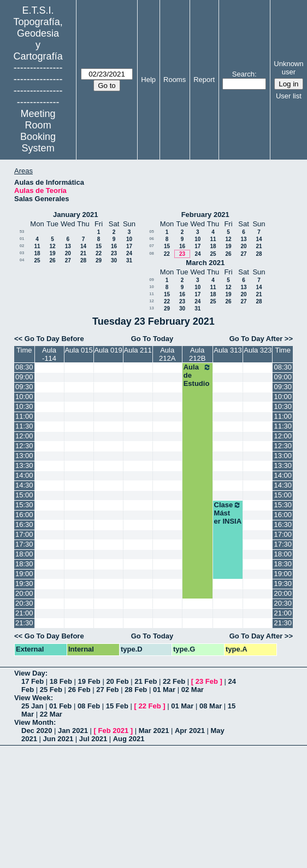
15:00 (24, 495)
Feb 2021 (114, 731)
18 (37, 253)
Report (204, 80)
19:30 (24, 583)
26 (52, 260)
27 (68, 260)
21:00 (24, 613)
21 (83, 253)
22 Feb (174, 681)
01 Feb (60, 706)
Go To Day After (256, 339)
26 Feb (79, 690)
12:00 (24, 436)
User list (289, 96)
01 (22, 239)
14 (83, 246)
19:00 (24, 574)
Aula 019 (108, 350)
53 (22, 231)
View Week (33, 698)
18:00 (24, 554)
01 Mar (164, 690)
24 (129, 253)
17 (129, 246)
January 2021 (75, 215)
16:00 (24, 515)
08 (152, 253)
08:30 (24, 367)
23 (114, 253)
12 (52, 246)
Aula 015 (78, 350)
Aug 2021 (129, 739)
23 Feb (207, 681)
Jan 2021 (73, 731)
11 (37, 246)
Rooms (175, 80)
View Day (30, 673)
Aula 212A (167, 354)
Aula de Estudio (197, 375)
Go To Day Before (54, 339)
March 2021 (205, 263)
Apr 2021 (190, 731)
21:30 (24, 623)
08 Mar (211, 706)
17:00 (24, 534)
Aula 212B (197, 354)
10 (129, 239)
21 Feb (146, 681)
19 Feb (89, 681)
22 (99, 253)
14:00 (24, 475)
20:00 (24, 593)
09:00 (24, 377)
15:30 (24, 505)
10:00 (24, 397)
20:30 (24, 603)
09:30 (24, 387)
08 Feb (89, 706)
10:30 (24, 406)
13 (68, 246)
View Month (34, 722)
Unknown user (288, 68)
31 (129, 260)
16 (114, 246)
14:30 (24, 485)
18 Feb (61, 681)
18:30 (24, 564)
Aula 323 (258, 350)
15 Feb (117, 706)
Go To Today (152, 339)
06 (152, 239)
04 (22, 260)
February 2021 (205, 215)
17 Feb (33, 681)
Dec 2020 (37, 731)
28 (83, 260)
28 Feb (136, 690)
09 (152, 280)
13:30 (24, 465)
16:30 (24, 524)
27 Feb (107, 690)
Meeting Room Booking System (38, 131)
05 (152, 231)
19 (52, 253)
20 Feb (117, 681)
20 (68, 253)
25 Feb (51, 690)
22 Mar (51, 714)
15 (99, 246)
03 (22, 253)
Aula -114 (49, 354)
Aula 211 (137, 350)
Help (148, 80)
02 (22, 246)
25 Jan (32, 706)
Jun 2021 (58, 739)
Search (243, 74)
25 (37, 260)
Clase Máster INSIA (228, 513)
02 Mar (193, 690)
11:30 (24, 426)
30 (114, 260)
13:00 (24, 456)
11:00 (24, 416)
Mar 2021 (154, 731)
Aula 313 (228, 350)
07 (152, 246)
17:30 (24, 544)
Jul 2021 (93, 739)
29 (99, 260)
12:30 (24, 446)
